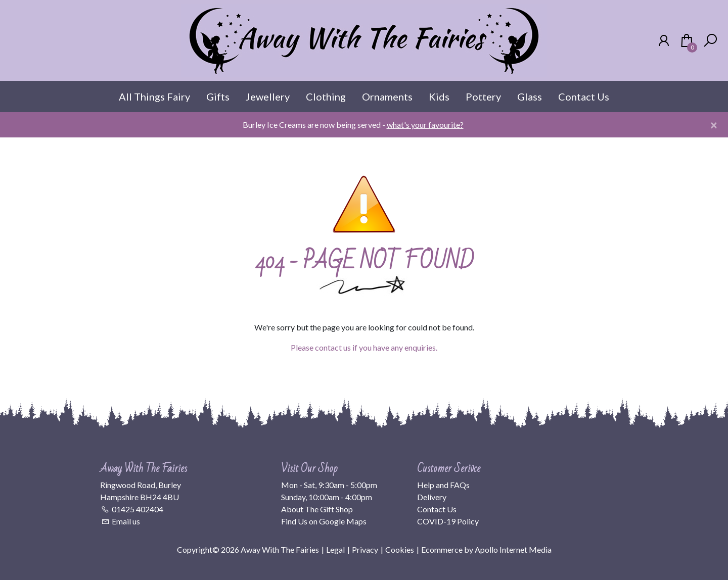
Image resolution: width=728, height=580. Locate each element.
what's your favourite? (425, 125)
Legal (335, 549)
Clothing (326, 96)
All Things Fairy (154, 96)
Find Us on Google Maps (324, 521)
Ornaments (387, 96)
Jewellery (268, 96)
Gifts (218, 96)
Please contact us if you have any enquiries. (364, 347)
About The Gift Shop (317, 509)
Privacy (365, 549)
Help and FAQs (443, 485)
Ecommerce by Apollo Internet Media (486, 549)
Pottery (483, 96)
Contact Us (584, 96)
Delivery (432, 497)
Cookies (400, 549)
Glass (530, 96)
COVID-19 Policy (448, 521)
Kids (439, 96)
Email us (126, 521)
